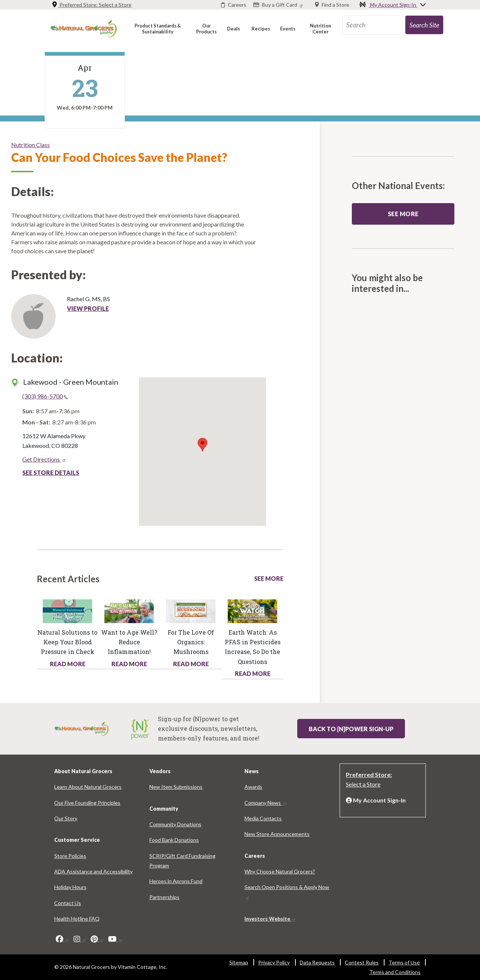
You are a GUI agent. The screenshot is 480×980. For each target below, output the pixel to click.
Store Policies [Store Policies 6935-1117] (70, 856)
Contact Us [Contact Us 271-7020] (68, 903)
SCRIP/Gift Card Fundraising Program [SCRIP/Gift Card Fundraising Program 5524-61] (182, 861)
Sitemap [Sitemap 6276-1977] (239, 962)
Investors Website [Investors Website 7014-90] (270, 919)
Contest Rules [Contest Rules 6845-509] (362, 962)
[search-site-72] (424, 25)
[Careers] (234, 5)
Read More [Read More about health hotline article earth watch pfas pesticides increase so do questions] (253, 673)
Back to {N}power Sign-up (351, 729)
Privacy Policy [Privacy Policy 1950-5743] (274, 962)
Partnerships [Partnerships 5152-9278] (164, 897)
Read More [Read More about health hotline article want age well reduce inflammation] (129, 664)
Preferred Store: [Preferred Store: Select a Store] (92, 5)
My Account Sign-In (393, 5)
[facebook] (63, 939)
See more (403, 214)
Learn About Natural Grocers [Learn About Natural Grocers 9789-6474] (88, 787)
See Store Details (51, 473)
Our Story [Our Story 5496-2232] (66, 818)
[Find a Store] (332, 5)
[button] (157, 28)
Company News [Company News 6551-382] (266, 803)
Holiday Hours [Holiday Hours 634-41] (70, 887)
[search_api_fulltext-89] (374, 25)
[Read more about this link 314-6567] (191, 610)
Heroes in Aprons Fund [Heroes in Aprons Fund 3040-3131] (176, 881)
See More (269, 578)
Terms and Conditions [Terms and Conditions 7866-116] (395, 972)
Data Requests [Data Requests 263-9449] (317, 962)
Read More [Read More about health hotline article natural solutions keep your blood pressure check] (68, 664)
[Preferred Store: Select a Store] (383, 779)
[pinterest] (97, 939)
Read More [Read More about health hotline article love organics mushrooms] (191, 664)
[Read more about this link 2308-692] (252, 610)
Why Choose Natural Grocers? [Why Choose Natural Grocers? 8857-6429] (280, 871)
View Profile (88, 308)
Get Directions (44, 459)
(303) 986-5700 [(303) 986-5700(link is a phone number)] (45, 396)
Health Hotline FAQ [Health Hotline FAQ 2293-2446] (77, 919)
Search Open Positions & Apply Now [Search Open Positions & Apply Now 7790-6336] (287, 892)
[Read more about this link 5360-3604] (129, 610)
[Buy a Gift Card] (279, 5)
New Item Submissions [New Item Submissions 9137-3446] (176, 787)
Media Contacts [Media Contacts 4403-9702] (263, 818)
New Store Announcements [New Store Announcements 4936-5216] (277, 834)
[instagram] (80, 939)
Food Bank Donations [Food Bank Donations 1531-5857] (174, 840)
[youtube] (116, 939)
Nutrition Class (30, 145)
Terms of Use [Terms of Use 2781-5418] (404, 962)
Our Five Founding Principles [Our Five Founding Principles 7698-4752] (87, 803)
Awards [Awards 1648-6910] (253, 787)
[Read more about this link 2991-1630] (67, 610)
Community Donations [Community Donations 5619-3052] (175, 824)
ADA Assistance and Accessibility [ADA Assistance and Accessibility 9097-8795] (93, 871)
